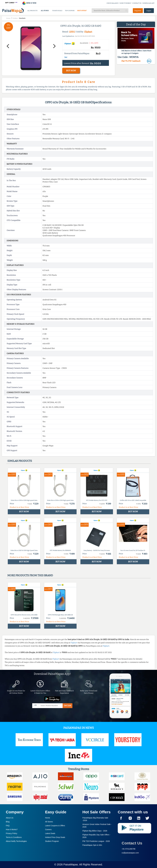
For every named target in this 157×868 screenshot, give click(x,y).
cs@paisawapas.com (130, 853)
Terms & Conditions (14, 837)
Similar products (20, 461)
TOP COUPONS (70, 11)
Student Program (52, 841)
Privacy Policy (12, 833)
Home (48, 818)
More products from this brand (30, 575)
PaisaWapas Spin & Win (92, 845)
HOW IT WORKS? (126, 3)
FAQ (8, 826)
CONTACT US (137, 3)
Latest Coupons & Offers (55, 826)
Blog (8, 822)
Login (149, 11)
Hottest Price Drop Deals (55, 837)
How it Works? (12, 829)
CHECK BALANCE (113, 3)
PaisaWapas (71, 864)
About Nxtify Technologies (16, 841)
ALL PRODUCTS (32, 11)
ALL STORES (45, 11)
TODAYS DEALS (57, 11)
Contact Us (132, 843)
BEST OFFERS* (82, 11)
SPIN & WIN (29, 3)
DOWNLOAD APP (149, 3)
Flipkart (88, 32)
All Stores (49, 822)
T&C (66, 57)
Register (138, 11)
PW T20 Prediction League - (96, 841)
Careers (48, 829)
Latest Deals (50, 833)
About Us (10, 818)
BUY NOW (71, 71)
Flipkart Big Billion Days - (95, 831)
